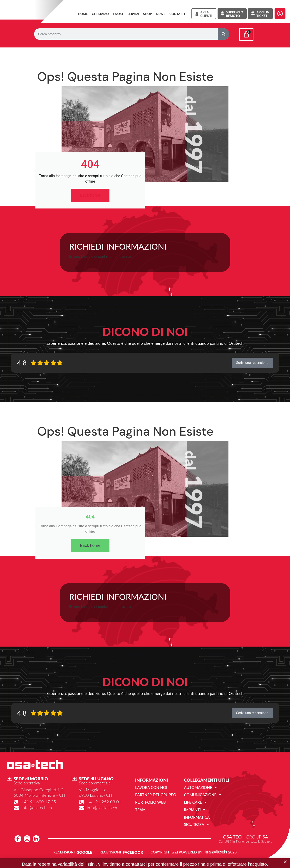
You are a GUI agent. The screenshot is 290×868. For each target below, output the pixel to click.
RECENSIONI (64, 854)
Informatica (196, 819)
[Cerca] (223, 34)
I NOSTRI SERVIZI (126, 14)
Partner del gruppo (155, 797)
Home (83, 14)
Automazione (200, 790)
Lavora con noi (150, 790)
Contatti (177, 14)
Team (140, 812)
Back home (90, 198)
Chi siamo (100, 14)
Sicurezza (196, 827)
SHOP (147, 14)
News (161, 14)
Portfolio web (150, 805)
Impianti (194, 812)
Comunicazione (202, 798)
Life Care (195, 805)
